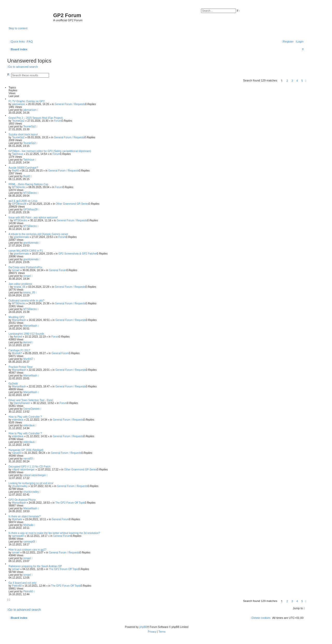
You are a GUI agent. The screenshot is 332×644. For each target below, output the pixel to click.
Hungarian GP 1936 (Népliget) (26, 450)
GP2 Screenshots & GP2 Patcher (78, 254)
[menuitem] (29, 42)
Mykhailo (17, 519)
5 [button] (302, 81)
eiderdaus (18, 420)
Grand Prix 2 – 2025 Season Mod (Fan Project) (36, 118)
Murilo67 (17, 353)
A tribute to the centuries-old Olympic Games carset (38, 234)
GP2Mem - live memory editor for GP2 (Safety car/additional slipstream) (50, 151)
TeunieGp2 (18, 121)
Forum (58, 121)
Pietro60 (17, 586)
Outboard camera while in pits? (26, 301)
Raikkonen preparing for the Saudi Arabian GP (35, 566)
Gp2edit (13, 384)
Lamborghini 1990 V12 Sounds (26, 334)
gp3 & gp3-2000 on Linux (23, 201)
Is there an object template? (25, 516)
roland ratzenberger (23, 470)
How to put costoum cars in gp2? (27, 550)
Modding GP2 (16, 317)
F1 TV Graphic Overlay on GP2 (27, 101)
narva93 (17, 453)
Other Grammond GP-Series (72, 204)
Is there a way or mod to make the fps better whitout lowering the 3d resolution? (54, 533)
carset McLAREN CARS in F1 (26, 251)
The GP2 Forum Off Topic (70, 503)
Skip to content (18, 28)
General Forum (58, 270)
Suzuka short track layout (23, 135)
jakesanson (19, 104)
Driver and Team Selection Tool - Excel (31, 400)
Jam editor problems (20, 284)
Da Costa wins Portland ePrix (25, 267)
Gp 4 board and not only (22, 583)
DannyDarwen (22, 403)
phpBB (143, 627)
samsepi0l (18, 536)
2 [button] (287, 81)
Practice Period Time (20, 367)
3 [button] (292, 81)
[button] (306, 81)
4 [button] (297, 81)
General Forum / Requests (70, 104)
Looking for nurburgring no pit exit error (31, 483)
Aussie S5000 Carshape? (23, 168)
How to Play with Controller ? (25, 417)
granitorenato (21, 237)
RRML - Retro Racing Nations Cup (28, 184)
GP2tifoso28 (19, 204)
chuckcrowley (20, 486)
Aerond (18, 337)
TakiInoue (18, 154)
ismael (16, 270)
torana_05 (20, 287)
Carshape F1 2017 (19, 350)
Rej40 (15, 171)
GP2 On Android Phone (22, 500)
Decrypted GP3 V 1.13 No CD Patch (29, 467)
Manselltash (19, 320)
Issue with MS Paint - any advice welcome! (33, 218)
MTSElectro (19, 187)
